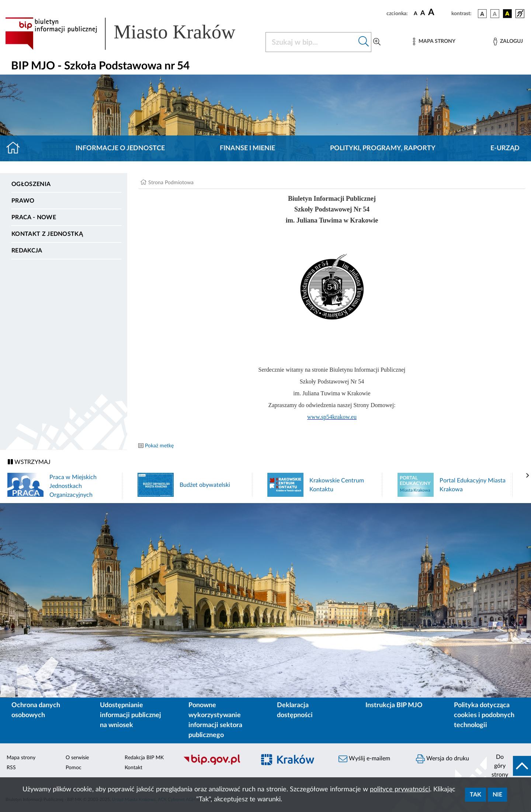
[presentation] (528, 476)
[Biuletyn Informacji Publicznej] (216, 764)
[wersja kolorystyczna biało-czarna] (495, 14)
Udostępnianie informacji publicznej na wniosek (131, 715)
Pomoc (74, 768)
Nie (497, 795)
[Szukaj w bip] (364, 42)
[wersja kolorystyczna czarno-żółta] (507, 14)
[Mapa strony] (434, 42)
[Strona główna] (16, 148)
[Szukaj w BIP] (311, 42)
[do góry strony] (509, 766)
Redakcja (27, 251)
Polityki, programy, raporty (383, 148)
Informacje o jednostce (120, 148)
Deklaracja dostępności (295, 710)
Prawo (23, 201)
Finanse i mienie (247, 148)
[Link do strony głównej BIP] (131, 34)
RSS (11, 768)
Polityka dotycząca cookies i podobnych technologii (484, 715)
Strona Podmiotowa (171, 183)
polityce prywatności (400, 789)
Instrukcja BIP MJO (394, 705)
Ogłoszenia (31, 184)
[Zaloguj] (508, 42)
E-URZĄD (505, 148)
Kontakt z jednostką (47, 234)
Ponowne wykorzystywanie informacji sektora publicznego (215, 720)
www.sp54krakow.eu (332, 417)
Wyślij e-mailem (364, 759)
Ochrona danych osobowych (36, 710)
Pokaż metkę (159, 446)
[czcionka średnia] (423, 13)
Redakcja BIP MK (144, 758)
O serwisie (77, 758)
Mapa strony (21, 758)
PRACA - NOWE (34, 217)
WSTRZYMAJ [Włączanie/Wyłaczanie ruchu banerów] (29, 462)
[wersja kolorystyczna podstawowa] (482, 14)
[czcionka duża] (439, 13)
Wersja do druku (442, 759)
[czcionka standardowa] (416, 13)
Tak (476, 795)
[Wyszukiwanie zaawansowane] (377, 42)
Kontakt (133, 768)
